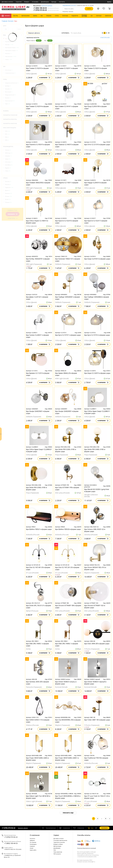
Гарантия (19, 2)
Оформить (104, 828)
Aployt (8, 159)
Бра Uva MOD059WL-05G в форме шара (68, 721)
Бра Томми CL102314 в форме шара (37, 107)
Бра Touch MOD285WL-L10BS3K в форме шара (68, 797)
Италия (9, 196)
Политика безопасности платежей (87, 848)
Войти (109, 2)
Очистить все (105, 38)
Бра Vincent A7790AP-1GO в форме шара (95, 606)
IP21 (7, 134)
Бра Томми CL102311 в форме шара (67, 69)
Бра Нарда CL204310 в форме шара (95, 184)
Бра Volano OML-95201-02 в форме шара (95, 530)
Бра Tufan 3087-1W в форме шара (97, 720)
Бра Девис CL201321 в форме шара (37, 298)
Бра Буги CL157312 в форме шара (97, 335)
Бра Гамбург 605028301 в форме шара (68, 298)
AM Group (9, 153)
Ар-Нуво (8, 86)
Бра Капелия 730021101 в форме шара (68, 260)
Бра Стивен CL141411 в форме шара (67, 107)
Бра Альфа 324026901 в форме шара (67, 412)
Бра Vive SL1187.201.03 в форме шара (67, 568)
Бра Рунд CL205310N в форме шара (95, 107)
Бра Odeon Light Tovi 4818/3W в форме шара (38, 797)
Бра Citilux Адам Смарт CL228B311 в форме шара (97, 412)
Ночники (9, 53)
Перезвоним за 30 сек (69, 5)
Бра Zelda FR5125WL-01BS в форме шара (36, 488)
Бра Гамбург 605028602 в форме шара (97, 298)
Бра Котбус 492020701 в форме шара (38, 260)
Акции (32, 848)
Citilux (8, 171)
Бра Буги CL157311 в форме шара (68, 335)
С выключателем (10, 73)
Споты (9, 59)
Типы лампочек (58, 852)
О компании (35, 835)
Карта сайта (33, 850)
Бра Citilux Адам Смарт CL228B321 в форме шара (39, 450)
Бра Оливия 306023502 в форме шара (38, 184)
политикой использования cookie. (87, 857)
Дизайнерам (45, 2)
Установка (35, 2)
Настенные (9, 70)
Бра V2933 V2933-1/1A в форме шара (38, 721)
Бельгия (8, 184)
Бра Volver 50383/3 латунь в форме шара (66, 683)
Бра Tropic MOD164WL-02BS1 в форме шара (67, 759)
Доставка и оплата (7, 2)
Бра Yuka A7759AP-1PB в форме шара (67, 488)
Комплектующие (11, 42)
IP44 (7, 137)
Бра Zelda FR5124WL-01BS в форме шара (95, 450)
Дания (8, 190)
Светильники (11, 56)
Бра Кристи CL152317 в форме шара (96, 222)
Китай (8, 199)
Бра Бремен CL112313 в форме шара (38, 374)
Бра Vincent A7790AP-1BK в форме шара (68, 606)
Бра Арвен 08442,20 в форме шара (66, 374)
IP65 (7, 140)
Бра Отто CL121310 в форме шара (97, 144)
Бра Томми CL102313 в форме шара (96, 69)
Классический (10, 101)
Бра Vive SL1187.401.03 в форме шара (38, 568)
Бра (50, 41)
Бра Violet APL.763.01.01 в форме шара (39, 606)
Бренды (54, 2)
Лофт (8, 104)
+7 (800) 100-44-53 (46, 8)
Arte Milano (9, 165)
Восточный (9, 92)
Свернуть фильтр (34, 33)
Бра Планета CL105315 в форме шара (38, 146)
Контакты (62, 2)
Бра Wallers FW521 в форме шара (39, 529)
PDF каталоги (57, 854)
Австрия (8, 181)
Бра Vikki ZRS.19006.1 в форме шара (67, 645)
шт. (91, 828)
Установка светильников (60, 840)
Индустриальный (10, 95)
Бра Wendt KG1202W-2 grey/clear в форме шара (97, 490)
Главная (5, 21)
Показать (13, 214)
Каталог (6, 16)
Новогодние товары (11, 51)
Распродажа (33, 844)
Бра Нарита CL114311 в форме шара (67, 184)
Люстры (9, 45)
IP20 (8, 131)
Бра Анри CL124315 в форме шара (97, 373)
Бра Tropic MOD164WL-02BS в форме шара (37, 759)
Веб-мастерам (57, 846)
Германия (9, 187)
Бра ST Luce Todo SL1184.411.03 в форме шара (97, 797)
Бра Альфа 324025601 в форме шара (38, 412)
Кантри (8, 98)
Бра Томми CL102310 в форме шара (37, 69)
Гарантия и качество (59, 842)
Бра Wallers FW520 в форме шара (68, 529)
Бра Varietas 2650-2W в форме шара (38, 683)
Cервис (56, 835)
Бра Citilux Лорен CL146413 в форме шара (37, 222)
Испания (9, 193)
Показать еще (68, 813)
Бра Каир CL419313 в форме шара (97, 259)
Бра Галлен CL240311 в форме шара (37, 336)
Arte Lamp (9, 162)
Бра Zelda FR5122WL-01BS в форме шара (66, 450)
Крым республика (47, 6)
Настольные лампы (12, 48)
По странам (33, 842)
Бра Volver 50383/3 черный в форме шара (95, 683)
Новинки (32, 846)
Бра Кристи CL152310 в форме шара (67, 222)
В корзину (45, 78)
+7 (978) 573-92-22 (46, 10)
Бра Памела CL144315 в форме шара (67, 146)
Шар (39, 41)
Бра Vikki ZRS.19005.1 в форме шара (37, 645)
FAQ (55, 850)
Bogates (8, 168)
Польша (8, 202)
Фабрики (32, 840)
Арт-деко (9, 89)
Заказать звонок (23, 828)
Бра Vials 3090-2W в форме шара (97, 644)
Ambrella (9, 156)
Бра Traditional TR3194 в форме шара (96, 759)
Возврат (27, 2)
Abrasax (8, 150)
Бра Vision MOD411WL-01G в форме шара (95, 568)
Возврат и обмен (58, 844)
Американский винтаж (12, 83)
